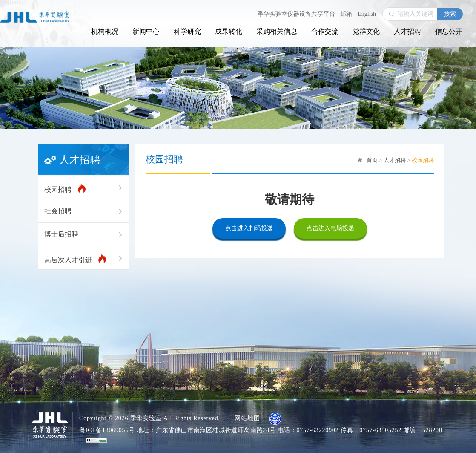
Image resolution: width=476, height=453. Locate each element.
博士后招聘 (83, 234)
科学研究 (187, 31)
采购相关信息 (277, 31)
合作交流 (325, 31)
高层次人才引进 (83, 258)
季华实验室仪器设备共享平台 (298, 14)
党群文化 (366, 31)
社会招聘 (83, 211)
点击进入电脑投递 (330, 228)
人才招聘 (407, 31)
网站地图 (247, 418)
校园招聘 (83, 188)
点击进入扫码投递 (249, 228)
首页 (372, 160)
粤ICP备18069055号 (107, 430)
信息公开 (449, 31)
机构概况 (105, 31)
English (367, 14)
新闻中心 (146, 31)
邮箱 (347, 14)
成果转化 (229, 31)
